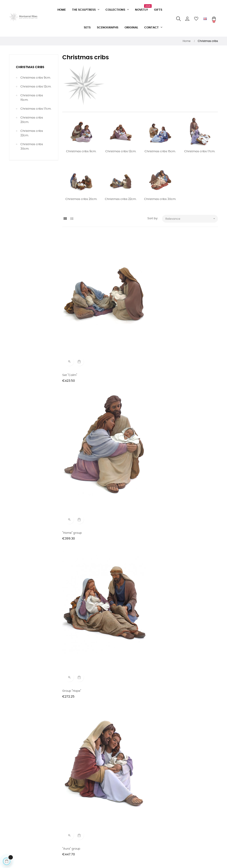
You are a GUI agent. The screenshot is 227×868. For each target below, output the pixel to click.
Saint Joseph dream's (184, 639)
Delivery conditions (76, 819)
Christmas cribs (30, 67)
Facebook (105, 803)
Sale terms (70, 811)
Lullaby (120, 470)
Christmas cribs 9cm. (36, 78)
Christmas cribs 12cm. (36, 87)
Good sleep (177, 723)
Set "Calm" (70, 302)
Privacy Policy (72, 827)
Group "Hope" (178, 302)
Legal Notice (71, 835)
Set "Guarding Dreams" (79, 470)
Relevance (192, 219)
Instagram (105, 811)
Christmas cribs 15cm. (32, 98)
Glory (172, 470)
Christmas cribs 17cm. (36, 109)
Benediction (124, 555)
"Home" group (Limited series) (137, 386)
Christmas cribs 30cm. (32, 147)
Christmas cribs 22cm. (32, 133)
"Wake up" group (181, 386)
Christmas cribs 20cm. (32, 120)
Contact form (72, 803)
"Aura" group (71, 386)
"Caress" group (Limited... (80, 555)
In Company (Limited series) (82, 723)
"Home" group (125, 302)
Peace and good (181, 555)
